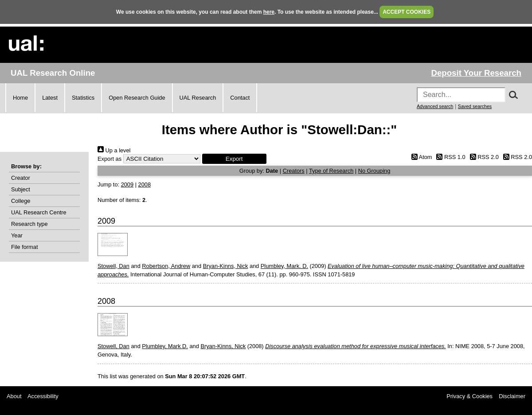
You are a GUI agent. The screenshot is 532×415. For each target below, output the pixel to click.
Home (20, 98)
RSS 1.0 (450, 157)
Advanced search (435, 106)
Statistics (83, 98)
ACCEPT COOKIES (407, 12)
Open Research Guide (137, 98)
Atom (420, 157)
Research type (29, 224)
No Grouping (374, 171)
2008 (145, 184)
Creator (21, 178)
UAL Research (198, 98)
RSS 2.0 (483, 157)
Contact (240, 98)
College (21, 201)
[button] (234, 159)
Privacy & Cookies (469, 396)
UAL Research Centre (39, 212)
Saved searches (475, 106)
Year (17, 235)
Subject (21, 189)
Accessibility (43, 396)
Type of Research (331, 171)
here (269, 12)
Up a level (114, 150)
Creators (294, 171)
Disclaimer (512, 396)
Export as (110, 159)
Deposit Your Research (476, 73)
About (14, 396)
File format (24, 247)
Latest (50, 98)
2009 (127, 184)
